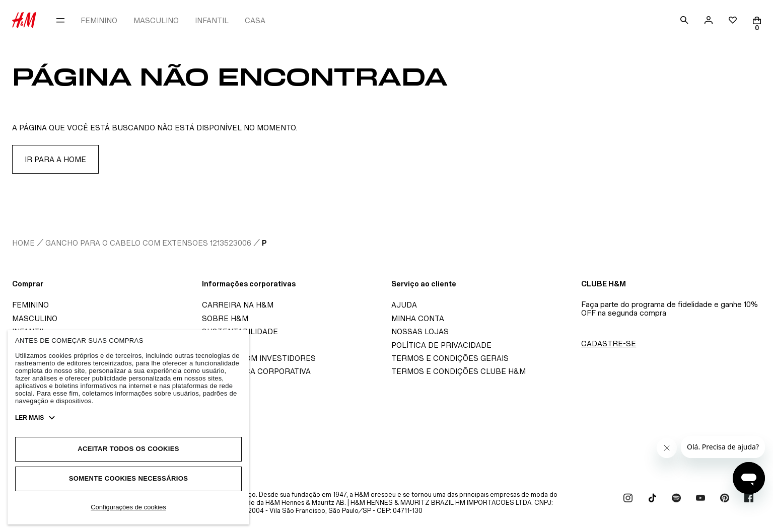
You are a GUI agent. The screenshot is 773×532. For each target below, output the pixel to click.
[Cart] (757, 20)
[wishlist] (733, 20)
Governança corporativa (256, 371)
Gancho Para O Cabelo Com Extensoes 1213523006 (148, 243)
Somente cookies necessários (129, 478)
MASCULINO (156, 20)
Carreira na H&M (238, 305)
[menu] (60, 20)
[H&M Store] (24, 20)
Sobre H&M (225, 318)
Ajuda (404, 305)
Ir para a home (55, 159)
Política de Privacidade (441, 345)
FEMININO (99, 20)
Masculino (35, 318)
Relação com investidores (259, 358)
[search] (684, 20)
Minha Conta (418, 318)
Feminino (30, 305)
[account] (709, 20)
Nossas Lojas (420, 331)
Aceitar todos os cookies (128, 449)
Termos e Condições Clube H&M (459, 371)
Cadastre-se (609, 344)
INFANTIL (212, 20)
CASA (255, 20)
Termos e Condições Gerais (450, 358)
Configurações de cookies (128, 507)
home (23, 243)
